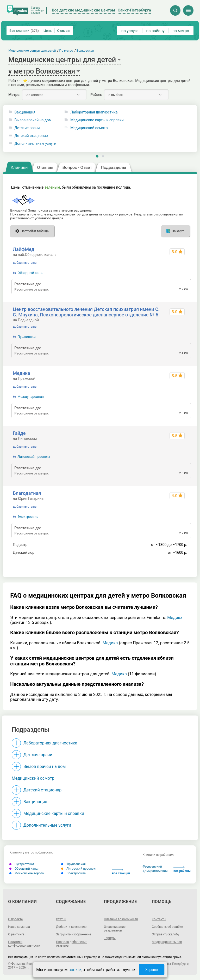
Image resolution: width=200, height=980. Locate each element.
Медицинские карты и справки (54, 813)
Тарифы (110, 938)
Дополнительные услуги (35, 144)
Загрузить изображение (74, 934)
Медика (21, 373)
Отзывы (64, 31)
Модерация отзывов (167, 942)
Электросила (28, 517)
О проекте (15, 919)
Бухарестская (22, 864)
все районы (182, 870)
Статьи (61, 919)
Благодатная (27, 493)
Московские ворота (27, 873)
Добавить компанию (71, 927)
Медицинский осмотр (33, 778)
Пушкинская (27, 337)
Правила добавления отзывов (72, 944)
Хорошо (152, 970)
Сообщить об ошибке (167, 927)
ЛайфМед (23, 249)
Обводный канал (31, 273)
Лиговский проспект (34, 457)
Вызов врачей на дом (33, 120)
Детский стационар (31, 136)
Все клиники (24, 31)
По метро (66, 51)
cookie (75, 970)
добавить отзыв (25, 263)
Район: (96, 95)
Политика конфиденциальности (24, 944)
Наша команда (19, 927)
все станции (121, 872)
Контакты (159, 919)
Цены (48, 31)
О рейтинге (16, 934)
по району (155, 31)
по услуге (130, 31)
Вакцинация (25, 112)
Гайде (19, 433)
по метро (181, 31)
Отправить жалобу (165, 934)
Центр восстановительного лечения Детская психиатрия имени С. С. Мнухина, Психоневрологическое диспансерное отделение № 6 (86, 312)
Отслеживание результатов (115, 929)
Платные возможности (121, 919)
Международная (31, 397)
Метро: (14, 95)
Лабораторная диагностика (50, 743)
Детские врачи (27, 128)
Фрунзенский (152, 867)
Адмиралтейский (155, 871)
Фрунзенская (73, 864)
